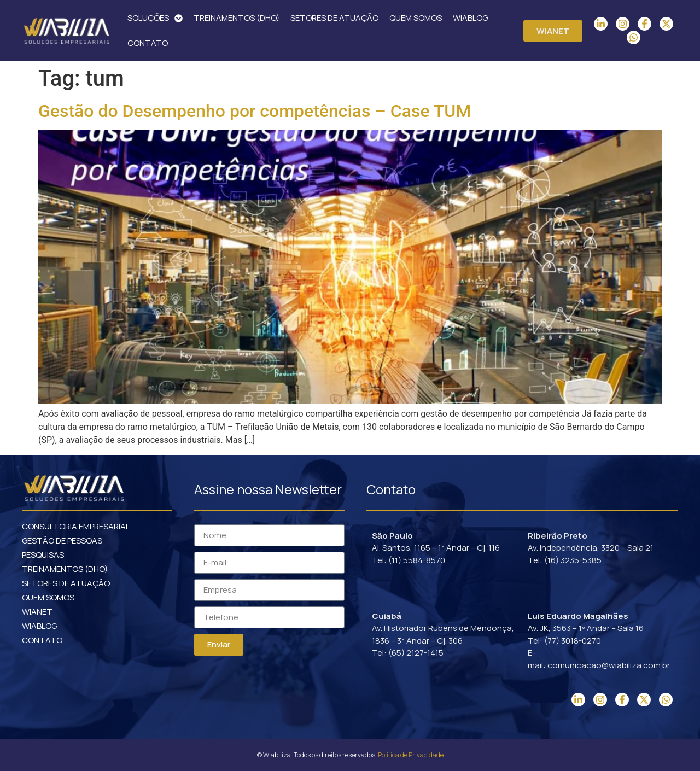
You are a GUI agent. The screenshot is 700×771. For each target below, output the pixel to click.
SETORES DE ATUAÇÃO (334, 18)
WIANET (37, 612)
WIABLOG (470, 18)
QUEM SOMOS (416, 18)
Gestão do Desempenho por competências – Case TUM (255, 111)
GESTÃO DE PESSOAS (62, 541)
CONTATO (148, 43)
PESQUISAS (43, 555)
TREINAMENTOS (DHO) (237, 18)
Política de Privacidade (411, 755)
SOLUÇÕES (155, 18)
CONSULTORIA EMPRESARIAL (76, 526)
